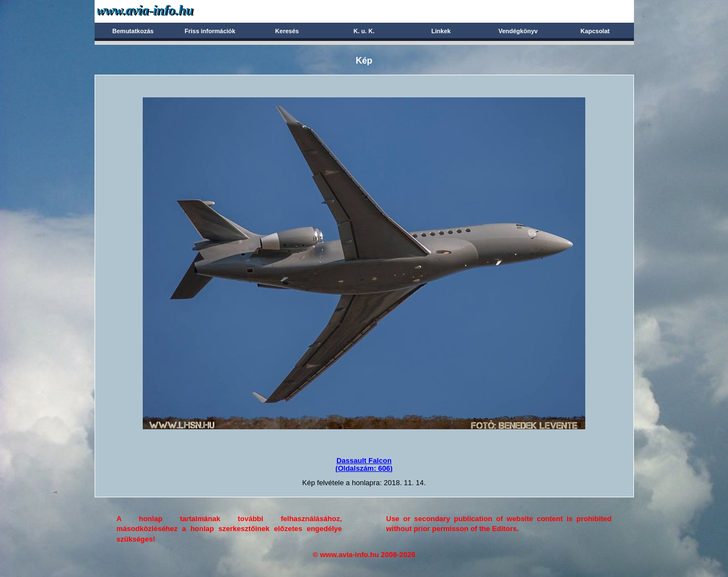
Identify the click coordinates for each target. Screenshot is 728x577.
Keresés (287, 31)
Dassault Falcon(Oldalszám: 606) (364, 464)
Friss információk (210, 31)
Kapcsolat (595, 31)
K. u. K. (364, 31)
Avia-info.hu (165, 11)
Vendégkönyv (518, 31)
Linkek (441, 31)
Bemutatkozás (133, 31)
